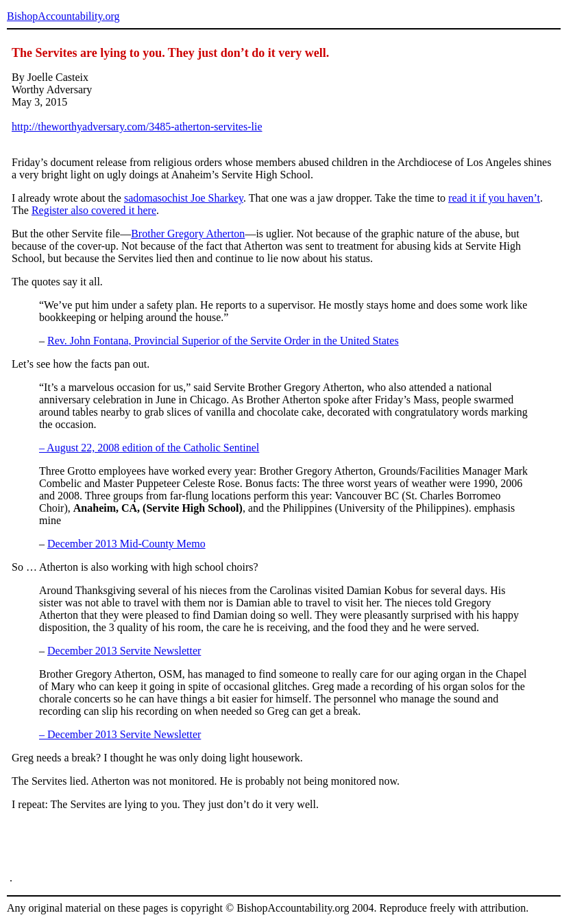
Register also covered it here (94, 210)
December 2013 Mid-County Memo (126, 544)
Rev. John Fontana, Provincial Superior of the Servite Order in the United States (223, 341)
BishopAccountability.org (63, 16)
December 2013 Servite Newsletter (124, 651)
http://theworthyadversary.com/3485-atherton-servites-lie (137, 127)
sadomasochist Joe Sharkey (184, 198)
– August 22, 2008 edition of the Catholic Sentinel (149, 448)
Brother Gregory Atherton (188, 234)
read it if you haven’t (494, 198)
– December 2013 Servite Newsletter (120, 734)
